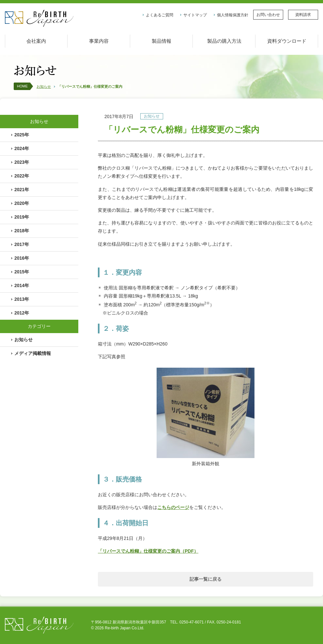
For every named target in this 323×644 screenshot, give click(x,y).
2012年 (22, 313)
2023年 (22, 162)
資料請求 (303, 15)
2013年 (22, 299)
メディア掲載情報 (33, 353)
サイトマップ (195, 15)
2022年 (22, 176)
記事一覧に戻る (206, 579)
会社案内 (36, 41)
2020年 (22, 203)
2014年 (22, 285)
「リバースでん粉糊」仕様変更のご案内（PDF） (148, 551)
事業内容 (99, 41)
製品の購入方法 (224, 41)
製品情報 (161, 41)
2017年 (22, 244)
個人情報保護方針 (233, 15)
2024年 (22, 148)
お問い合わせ (268, 15)
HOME (22, 86)
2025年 (22, 135)
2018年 (22, 231)
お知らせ (44, 86)
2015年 (22, 272)
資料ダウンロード (287, 41)
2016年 (22, 258)
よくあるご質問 (160, 15)
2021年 (22, 190)
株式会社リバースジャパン (39, 19)
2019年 (22, 217)
